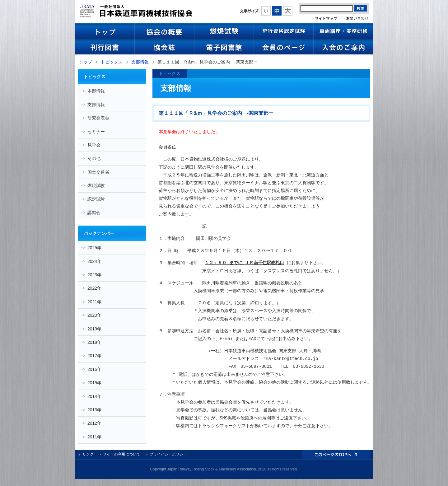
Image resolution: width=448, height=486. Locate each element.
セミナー (96, 132)
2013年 (94, 410)
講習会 (94, 213)
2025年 (94, 248)
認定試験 (96, 199)
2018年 (94, 342)
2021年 (94, 302)
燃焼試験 (96, 185)
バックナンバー (99, 233)
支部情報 (140, 62)
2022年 (94, 288)
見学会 (94, 145)
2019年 (94, 329)
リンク (88, 454)
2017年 (94, 356)
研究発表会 (98, 118)
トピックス (112, 62)
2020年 (94, 315)
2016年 (94, 369)
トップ (86, 62)
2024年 (94, 261)
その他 (94, 158)
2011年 (94, 437)
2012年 (94, 423)
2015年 (94, 383)
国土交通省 (98, 172)
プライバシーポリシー (168, 454)
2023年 (94, 275)
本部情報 (96, 91)
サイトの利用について (122, 454)
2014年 (94, 396)
